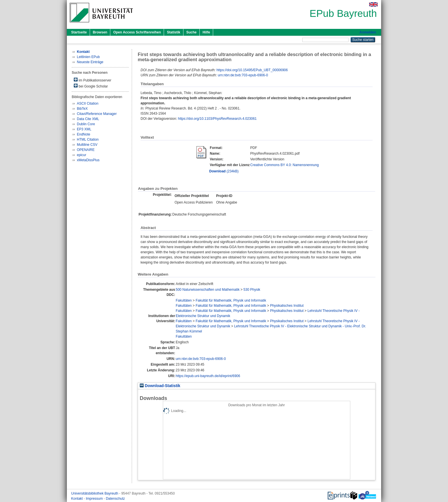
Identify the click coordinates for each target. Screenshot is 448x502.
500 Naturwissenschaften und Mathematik (208, 290)
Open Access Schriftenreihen (137, 32)
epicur (82, 155)
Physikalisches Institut (287, 306)
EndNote (84, 134)
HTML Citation (88, 140)
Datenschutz (115, 499)
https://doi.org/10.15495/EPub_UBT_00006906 (252, 70)
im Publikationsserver (92, 80)
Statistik (174, 32)
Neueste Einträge (90, 62)
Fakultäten (184, 300)
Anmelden (368, 32)
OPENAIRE (86, 150)
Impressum (95, 499)
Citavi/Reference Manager (97, 114)
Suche (191, 32)
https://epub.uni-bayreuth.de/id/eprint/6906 (208, 376)
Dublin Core (86, 124)
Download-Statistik (160, 386)
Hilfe (206, 32)
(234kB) (224, 171)
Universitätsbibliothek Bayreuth (95, 493)
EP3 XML (84, 129)
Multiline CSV (87, 145)
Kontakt (77, 499)
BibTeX (82, 109)
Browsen (100, 32)
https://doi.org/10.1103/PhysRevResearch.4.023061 (217, 119)
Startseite (79, 32)
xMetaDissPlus (88, 160)
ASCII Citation (88, 103)
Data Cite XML (88, 119)
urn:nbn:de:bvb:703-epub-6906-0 (243, 75)
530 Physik (252, 290)
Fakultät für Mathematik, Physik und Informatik (231, 300)
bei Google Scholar (91, 86)
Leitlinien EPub (88, 57)
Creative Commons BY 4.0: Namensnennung (285, 165)
